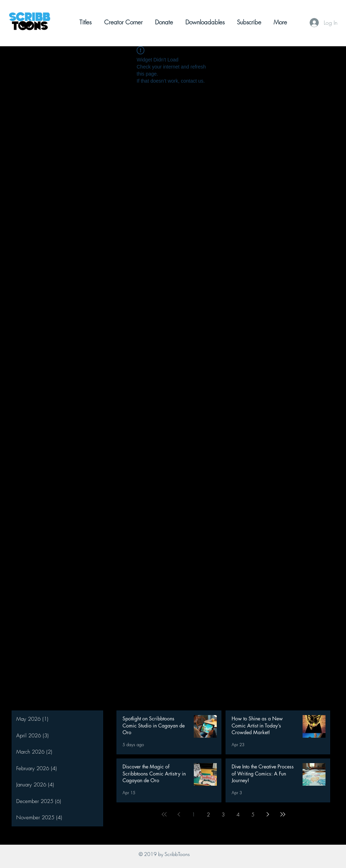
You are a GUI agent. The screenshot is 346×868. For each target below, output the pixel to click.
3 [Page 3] (223, 815)
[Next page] (268, 814)
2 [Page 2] (208, 815)
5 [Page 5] (253, 815)
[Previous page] (179, 814)
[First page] (164, 814)
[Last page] (283, 814)
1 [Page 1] (194, 815)
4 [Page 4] (238, 815)
